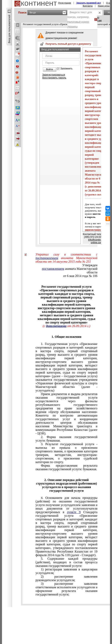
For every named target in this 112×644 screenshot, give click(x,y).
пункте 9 (74, 512)
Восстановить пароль (54, 78)
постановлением (47, 258)
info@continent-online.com (96, 241)
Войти (50, 69)
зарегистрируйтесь (96, 230)
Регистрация (65, 3)
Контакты (88, 6)
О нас (109, 3)
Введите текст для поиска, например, (80, 19)
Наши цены (104, 6)
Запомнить (66, 69)
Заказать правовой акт (89, 3)
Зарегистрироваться (54, 75)
